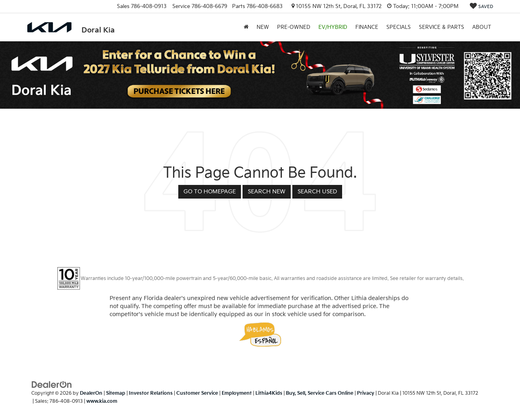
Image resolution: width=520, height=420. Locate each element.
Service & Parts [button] (441, 27)
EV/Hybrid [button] (333, 27)
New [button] (263, 27)
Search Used (317, 192)
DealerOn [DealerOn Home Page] (91, 393)
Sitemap (116, 393)
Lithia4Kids (269, 393)
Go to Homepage (210, 192)
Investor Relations (151, 393)
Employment (237, 393)
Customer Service (197, 393)
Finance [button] (367, 27)
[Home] (246, 27)
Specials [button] (399, 27)
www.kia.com (102, 401)
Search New (267, 192)
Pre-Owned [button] (294, 27)
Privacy (366, 393)
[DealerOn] (52, 384)
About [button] (482, 27)
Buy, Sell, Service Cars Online (320, 393)
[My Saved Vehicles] (481, 7)
